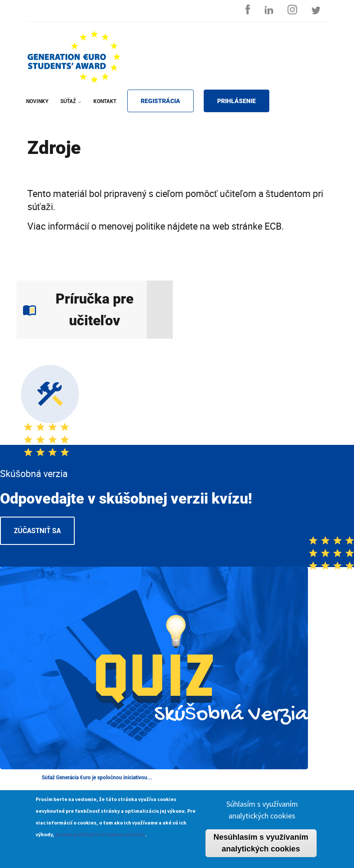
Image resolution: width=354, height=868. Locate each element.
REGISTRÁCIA (160, 101)
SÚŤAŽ (69, 107)
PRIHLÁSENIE (237, 101)
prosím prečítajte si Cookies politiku (100, 839)
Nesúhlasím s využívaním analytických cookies (261, 848)
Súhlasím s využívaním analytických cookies (262, 815)
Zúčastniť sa (37, 531)
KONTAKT (105, 101)
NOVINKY (37, 101)
